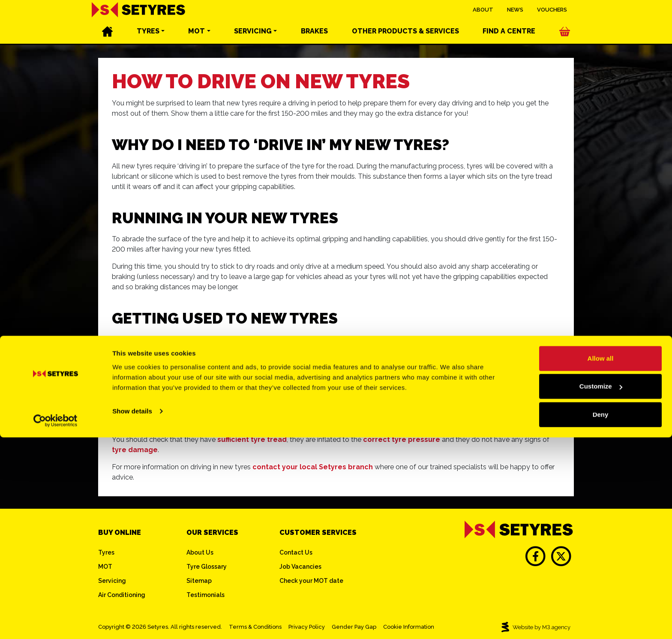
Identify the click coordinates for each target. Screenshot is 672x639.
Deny (601, 616)
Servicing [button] (253, 34)
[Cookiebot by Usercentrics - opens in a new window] (55, 622)
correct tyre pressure (402, 439)
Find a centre (509, 34)
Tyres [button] (148, 34)
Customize (601, 588)
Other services (405, 34)
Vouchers (552, 13)
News (515, 13)
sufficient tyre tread (252, 439)
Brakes (314, 34)
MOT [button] (196, 34)
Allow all (601, 560)
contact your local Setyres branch (313, 467)
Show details (132, 613)
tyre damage (135, 450)
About (483, 13)
